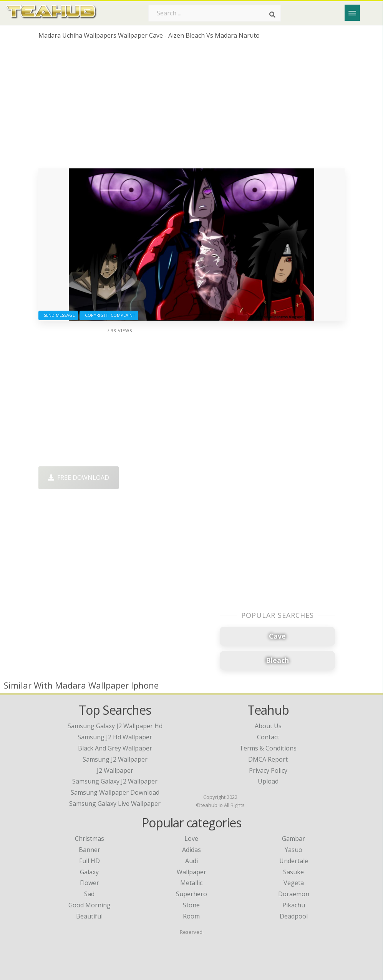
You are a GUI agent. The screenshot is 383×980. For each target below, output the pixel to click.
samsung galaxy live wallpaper (115, 804)
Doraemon (294, 894)
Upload (268, 781)
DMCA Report (268, 759)
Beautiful (89, 916)
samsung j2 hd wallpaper (115, 737)
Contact (268, 737)
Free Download (79, 478)
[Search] (272, 15)
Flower (90, 883)
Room (191, 916)
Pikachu (294, 905)
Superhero (191, 894)
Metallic (191, 883)
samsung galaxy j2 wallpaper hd (115, 726)
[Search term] (215, 13)
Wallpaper (191, 872)
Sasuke (293, 872)
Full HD (90, 861)
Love (191, 839)
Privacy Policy (268, 770)
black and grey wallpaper (115, 748)
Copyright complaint (109, 315)
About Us (268, 726)
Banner (90, 850)
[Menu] (352, 13)
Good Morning (90, 905)
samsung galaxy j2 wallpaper (115, 781)
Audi (191, 861)
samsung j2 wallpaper (115, 759)
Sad (89, 894)
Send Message (58, 315)
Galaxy (89, 872)
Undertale (294, 861)
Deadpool (294, 916)
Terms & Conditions (268, 748)
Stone (191, 905)
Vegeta (294, 883)
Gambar (293, 839)
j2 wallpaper (115, 770)
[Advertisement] (192, 107)
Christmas (90, 839)
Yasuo (293, 850)
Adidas (191, 850)
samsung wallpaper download (115, 792)
